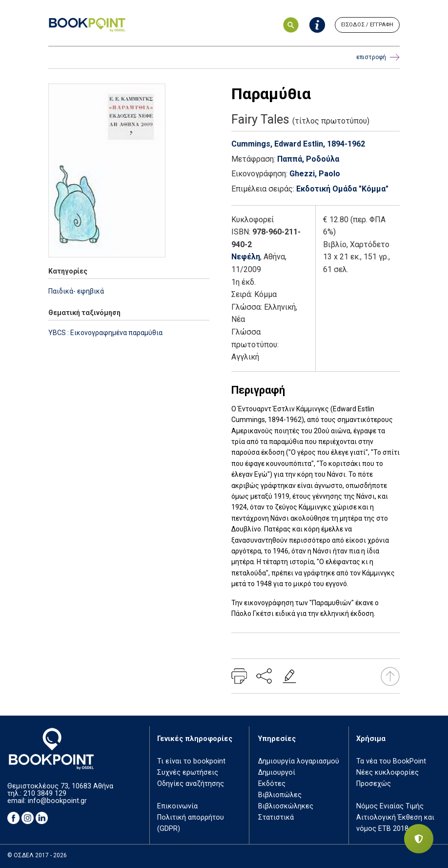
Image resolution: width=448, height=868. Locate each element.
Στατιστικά (276, 817)
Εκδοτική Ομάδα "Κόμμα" (342, 189)
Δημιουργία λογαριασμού (299, 761)
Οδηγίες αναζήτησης (191, 784)
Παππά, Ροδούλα (308, 159)
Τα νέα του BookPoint (391, 761)
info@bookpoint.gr (57, 801)
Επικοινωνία (177, 806)
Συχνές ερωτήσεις (188, 773)
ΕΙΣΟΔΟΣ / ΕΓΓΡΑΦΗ (367, 25)
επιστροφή (378, 57)
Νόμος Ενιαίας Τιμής (390, 806)
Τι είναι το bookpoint (191, 761)
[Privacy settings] (419, 839)
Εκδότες (272, 784)
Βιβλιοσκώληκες (286, 806)
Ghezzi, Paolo (315, 174)
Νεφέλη (246, 257)
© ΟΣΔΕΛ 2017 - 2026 (37, 855)
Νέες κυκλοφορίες (387, 773)
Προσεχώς (374, 784)
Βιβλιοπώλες (280, 795)
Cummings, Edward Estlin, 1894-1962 (298, 144)
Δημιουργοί (277, 773)
